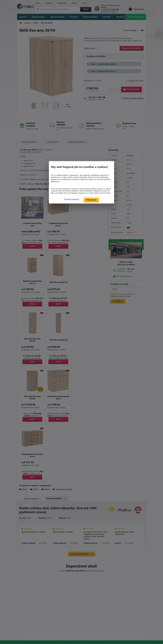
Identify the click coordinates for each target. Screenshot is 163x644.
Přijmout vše (91, 200)
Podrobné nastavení (72, 199)
